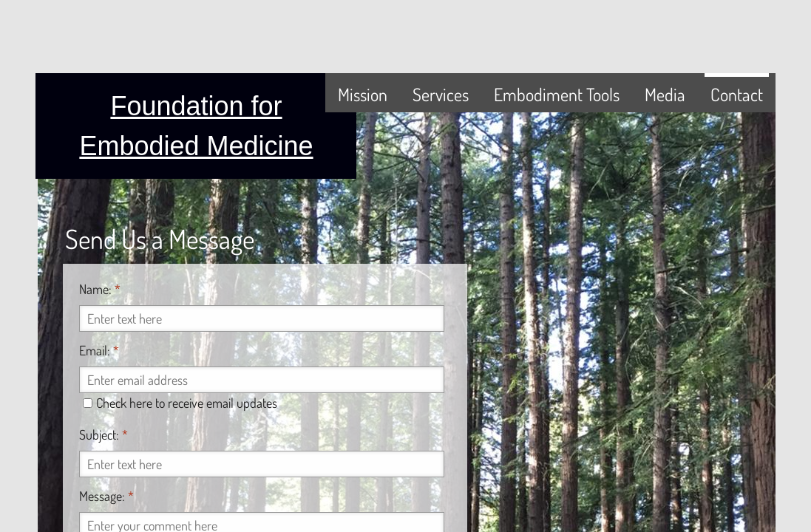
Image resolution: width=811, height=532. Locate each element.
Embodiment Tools (557, 94)
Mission (363, 94)
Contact (737, 94)
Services (441, 94)
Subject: (104, 434)
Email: (99, 350)
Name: (100, 289)
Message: (106, 496)
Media (665, 94)
